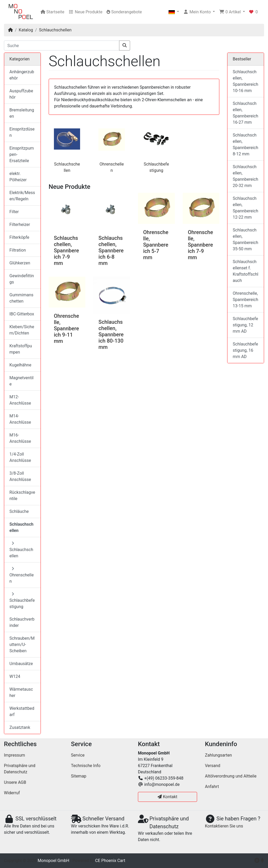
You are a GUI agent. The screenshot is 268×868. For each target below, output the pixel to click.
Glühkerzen (20, 263)
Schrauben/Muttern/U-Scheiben (22, 645)
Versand (213, 766)
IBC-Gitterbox (22, 314)
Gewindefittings (22, 279)
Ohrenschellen (22, 575)
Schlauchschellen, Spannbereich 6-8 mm (111, 251)
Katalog (26, 30)
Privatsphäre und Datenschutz (20, 769)
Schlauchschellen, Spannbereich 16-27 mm (245, 113)
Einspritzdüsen (22, 132)
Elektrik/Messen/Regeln (22, 196)
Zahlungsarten (218, 755)
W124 (15, 676)
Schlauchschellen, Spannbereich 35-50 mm (245, 239)
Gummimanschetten (21, 298)
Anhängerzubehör (22, 75)
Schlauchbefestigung (22, 600)
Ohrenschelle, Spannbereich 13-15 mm (245, 300)
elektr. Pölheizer (18, 177)
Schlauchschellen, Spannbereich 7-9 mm (66, 251)
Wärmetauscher (21, 692)
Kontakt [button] (167, 797)
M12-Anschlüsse (20, 400)
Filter (14, 212)
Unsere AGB (15, 782)
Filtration (18, 250)
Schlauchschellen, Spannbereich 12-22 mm (245, 208)
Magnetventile (21, 381)
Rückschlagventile (22, 495)
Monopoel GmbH (54, 861)
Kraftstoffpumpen (21, 349)
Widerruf (12, 793)
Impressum (15, 755)
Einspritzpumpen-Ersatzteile (22, 154)
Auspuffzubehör (21, 94)
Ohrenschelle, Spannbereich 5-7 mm (156, 245)
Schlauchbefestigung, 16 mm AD (245, 350)
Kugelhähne (20, 365)
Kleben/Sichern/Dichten (22, 330)
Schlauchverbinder (22, 622)
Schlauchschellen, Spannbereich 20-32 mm (245, 176)
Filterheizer (20, 225)
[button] (174, 12)
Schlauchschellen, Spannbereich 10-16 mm (245, 81)
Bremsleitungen (22, 113)
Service (78, 755)
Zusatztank (20, 727)
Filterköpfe (19, 237)
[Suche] (62, 46)
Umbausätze (21, 664)
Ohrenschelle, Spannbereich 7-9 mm (200, 245)
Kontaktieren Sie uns (224, 826)
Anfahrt (212, 787)
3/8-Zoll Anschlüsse (20, 476)
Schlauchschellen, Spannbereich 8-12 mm (245, 144)
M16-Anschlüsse (20, 438)
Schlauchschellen (55, 30)
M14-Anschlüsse (20, 419)
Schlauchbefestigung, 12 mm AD (245, 325)
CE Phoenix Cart (110, 861)
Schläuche (19, 511)
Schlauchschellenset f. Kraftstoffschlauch (245, 271)
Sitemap (79, 776)
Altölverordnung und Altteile (231, 776)
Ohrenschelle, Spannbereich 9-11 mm (66, 328)
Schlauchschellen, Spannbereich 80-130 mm (111, 334)
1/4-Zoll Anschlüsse (20, 457)
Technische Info (86, 766)
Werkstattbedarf (22, 711)
